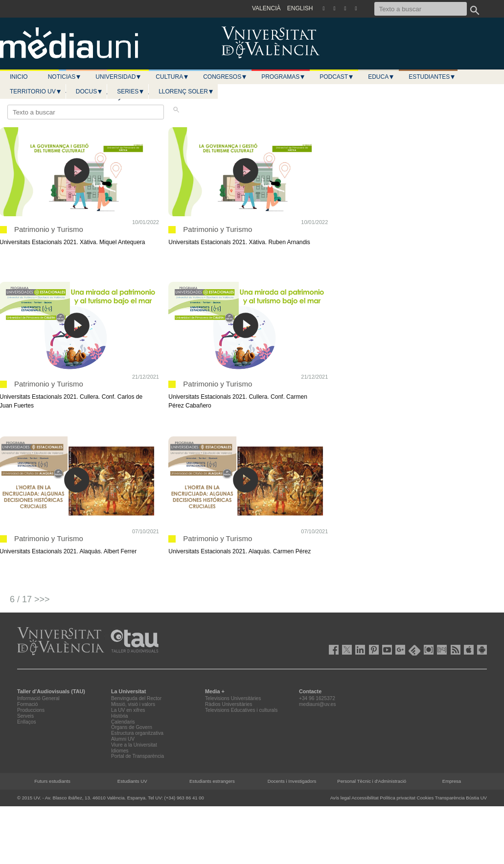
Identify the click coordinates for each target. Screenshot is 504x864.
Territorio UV (36, 91)
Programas (283, 77)
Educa (381, 77)
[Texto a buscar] (421, 9)
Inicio (19, 77)
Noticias (65, 77)
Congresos (225, 77)
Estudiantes (432, 77)
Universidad (118, 77)
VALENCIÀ (266, 8)
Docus (89, 91)
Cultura (172, 77)
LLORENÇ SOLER (186, 91)
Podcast (337, 77)
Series (131, 91)
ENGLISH (300, 8)
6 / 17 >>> (30, 599)
